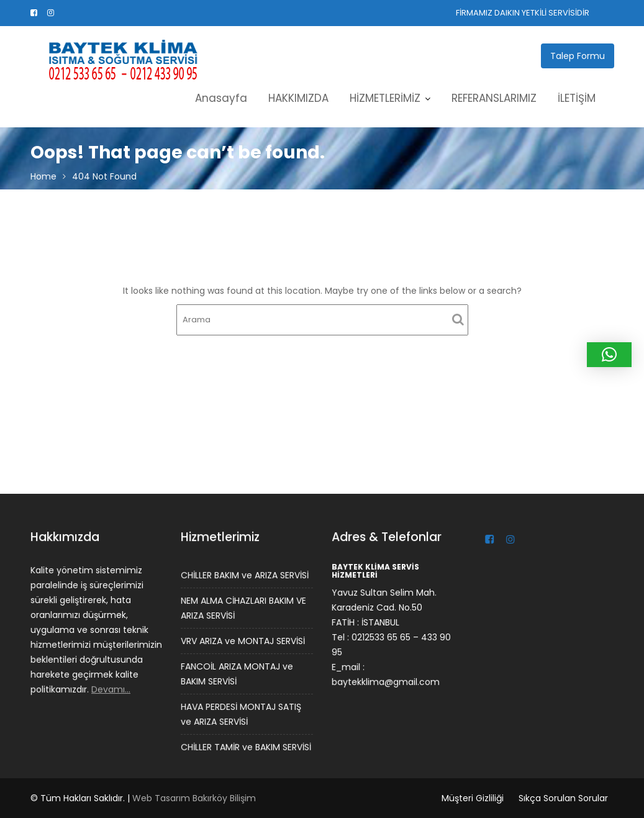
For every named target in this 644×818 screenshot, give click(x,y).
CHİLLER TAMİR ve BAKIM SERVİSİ (246, 746)
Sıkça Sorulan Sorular (563, 798)
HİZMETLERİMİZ (385, 98)
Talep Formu (578, 56)
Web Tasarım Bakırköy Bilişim (194, 798)
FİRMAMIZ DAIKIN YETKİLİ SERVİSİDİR (523, 13)
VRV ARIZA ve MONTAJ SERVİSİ (243, 641)
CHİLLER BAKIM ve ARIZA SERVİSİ (244, 576)
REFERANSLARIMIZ (494, 98)
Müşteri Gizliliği (473, 798)
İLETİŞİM (577, 98)
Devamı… (111, 688)
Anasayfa (221, 98)
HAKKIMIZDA (298, 98)
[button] (609, 355)
